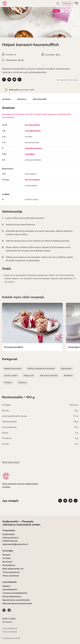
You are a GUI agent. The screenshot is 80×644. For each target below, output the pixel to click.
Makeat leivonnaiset (13, 368)
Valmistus (22, 99)
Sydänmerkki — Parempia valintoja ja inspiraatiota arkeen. (22, 523)
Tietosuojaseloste (11, 572)
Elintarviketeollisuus (12, 596)
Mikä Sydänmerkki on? (13, 569)
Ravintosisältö (40, 99)
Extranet (67, 3)
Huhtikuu (8, 382)
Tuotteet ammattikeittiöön (15, 593)
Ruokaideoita (9, 565)
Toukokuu (22, 382)
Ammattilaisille (10, 582)
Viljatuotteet (66, 368)
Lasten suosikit (11, 375)
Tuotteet (7, 558)
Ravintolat (7, 562)
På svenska (7, 622)
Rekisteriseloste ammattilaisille (17, 603)
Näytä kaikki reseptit (11, 462)
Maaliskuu (68, 375)
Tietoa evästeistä (11, 576)
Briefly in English (9, 619)
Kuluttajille (8, 551)
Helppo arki (29, 375)
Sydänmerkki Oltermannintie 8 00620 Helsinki (10, 538)
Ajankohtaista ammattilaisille (16, 600)
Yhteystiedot (9, 530)
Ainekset (6, 99)
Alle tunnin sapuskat (49, 375)
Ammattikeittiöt (10, 590)
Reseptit (6, 555)
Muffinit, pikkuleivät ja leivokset (41, 368)
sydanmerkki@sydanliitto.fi (15, 544)
